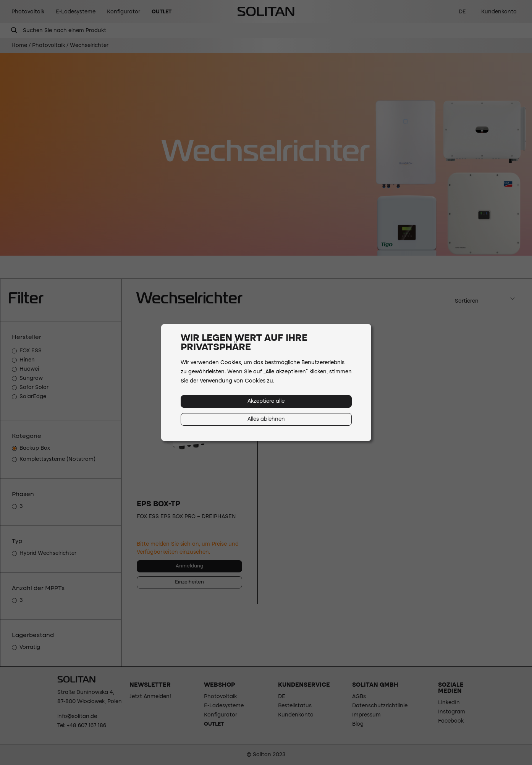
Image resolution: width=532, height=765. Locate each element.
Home (19, 45)
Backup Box (35, 448)
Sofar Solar (34, 387)
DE (282, 697)
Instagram (452, 712)
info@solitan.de (77, 716)
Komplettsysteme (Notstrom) (57, 459)
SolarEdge (33, 397)
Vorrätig (30, 647)
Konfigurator (221, 715)
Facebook (451, 721)
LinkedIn (449, 703)
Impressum (366, 715)
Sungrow (31, 378)
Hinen (27, 360)
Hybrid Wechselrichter (48, 553)
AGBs (359, 697)
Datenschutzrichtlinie (380, 706)
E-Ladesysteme (224, 706)
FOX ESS (31, 351)
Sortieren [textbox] (467, 301)
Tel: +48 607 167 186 (82, 726)
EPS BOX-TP (158, 504)
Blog (358, 724)
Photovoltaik (49, 45)
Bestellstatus (295, 706)
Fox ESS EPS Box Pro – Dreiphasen (186, 517)
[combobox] (484, 299)
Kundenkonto (296, 715)
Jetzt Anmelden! (150, 697)
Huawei (29, 369)
